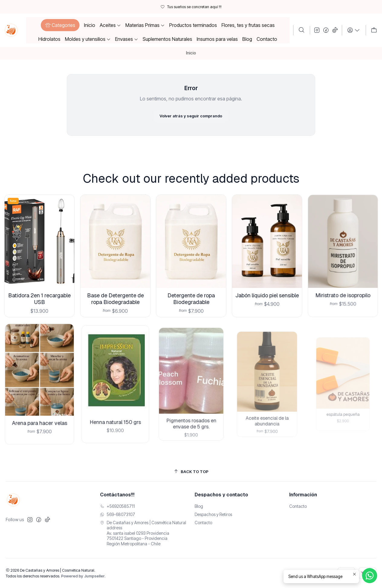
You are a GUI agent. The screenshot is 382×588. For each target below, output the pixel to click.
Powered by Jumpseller (83, 576)
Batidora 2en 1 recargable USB (39, 294)
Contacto (203, 523)
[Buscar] (302, 30)
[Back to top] (191, 472)
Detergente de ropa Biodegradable (191, 285)
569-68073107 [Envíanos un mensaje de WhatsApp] (118, 514)
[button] (60, 25)
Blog (199, 506)
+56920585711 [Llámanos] (117, 506)
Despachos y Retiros (213, 514)
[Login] (354, 30)
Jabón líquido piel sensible (267, 280)
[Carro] (374, 30)
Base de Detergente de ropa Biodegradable (115, 290)
